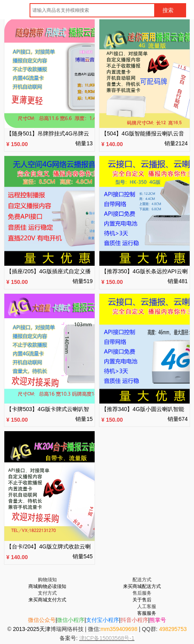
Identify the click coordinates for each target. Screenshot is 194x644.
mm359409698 (119, 629)
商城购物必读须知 (47, 586)
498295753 (173, 629)
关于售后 (142, 600)
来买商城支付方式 (47, 600)
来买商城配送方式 (142, 586)
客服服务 (147, 613)
